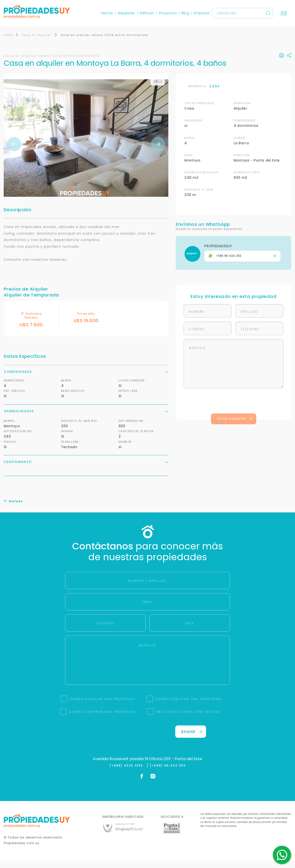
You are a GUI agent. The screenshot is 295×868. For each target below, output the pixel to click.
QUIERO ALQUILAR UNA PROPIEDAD (103, 706)
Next (158, 151)
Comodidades (86, 379)
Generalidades (86, 418)
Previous (14, 151)
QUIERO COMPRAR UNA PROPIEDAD (102, 719)
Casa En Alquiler (37, 42)
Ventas (107, 13)
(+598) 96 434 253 (168, 773)
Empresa (202, 13)
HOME (9, 42)
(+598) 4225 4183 (127, 773)
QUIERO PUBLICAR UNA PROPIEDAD (189, 706)
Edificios (147, 13)
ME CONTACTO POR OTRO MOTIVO (189, 719)
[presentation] (234, 409)
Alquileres (126, 13)
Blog (185, 13)
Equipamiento (86, 469)
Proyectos (168, 13)
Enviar (192, 739)
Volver (13, 508)
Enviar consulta (235, 426)
